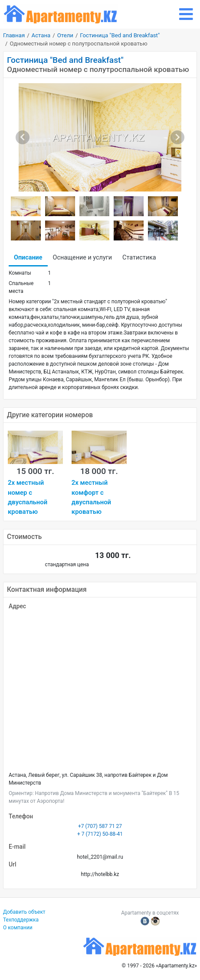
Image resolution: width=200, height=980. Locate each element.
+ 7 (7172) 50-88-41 (100, 834)
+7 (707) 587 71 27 (100, 826)
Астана (41, 35)
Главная (14, 35)
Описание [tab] (28, 258)
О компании (18, 928)
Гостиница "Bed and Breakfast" (120, 35)
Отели (65, 35)
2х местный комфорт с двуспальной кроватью (91, 497)
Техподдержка (21, 920)
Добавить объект (24, 912)
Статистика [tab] (139, 258)
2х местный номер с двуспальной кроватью (28, 497)
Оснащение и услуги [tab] (83, 258)
